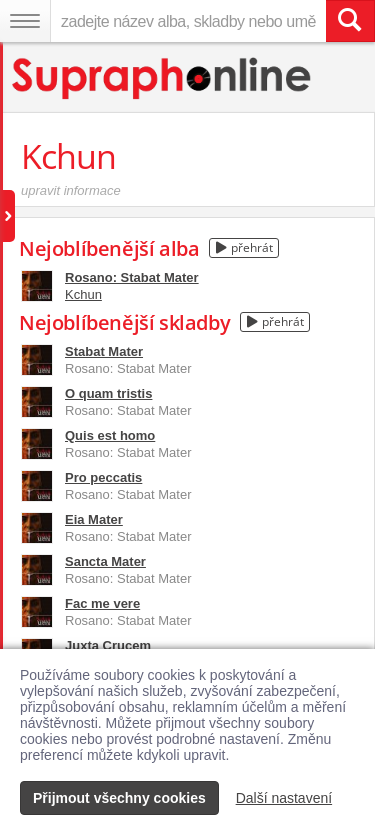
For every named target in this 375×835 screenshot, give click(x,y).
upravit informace (71, 190)
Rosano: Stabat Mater (132, 277)
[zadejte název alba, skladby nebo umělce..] (188, 21)
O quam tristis (108, 393)
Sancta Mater (105, 561)
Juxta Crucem (108, 645)
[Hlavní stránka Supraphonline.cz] (162, 78)
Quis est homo (110, 435)
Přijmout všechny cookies (119, 798)
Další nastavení (284, 798)
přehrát (244, 247)
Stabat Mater (104, 351)
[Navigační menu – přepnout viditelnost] (25, 21)
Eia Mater (94, 519)
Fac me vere (102, 603)
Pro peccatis (103, 477)
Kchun (83, 294)
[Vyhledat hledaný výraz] (350, 21)
